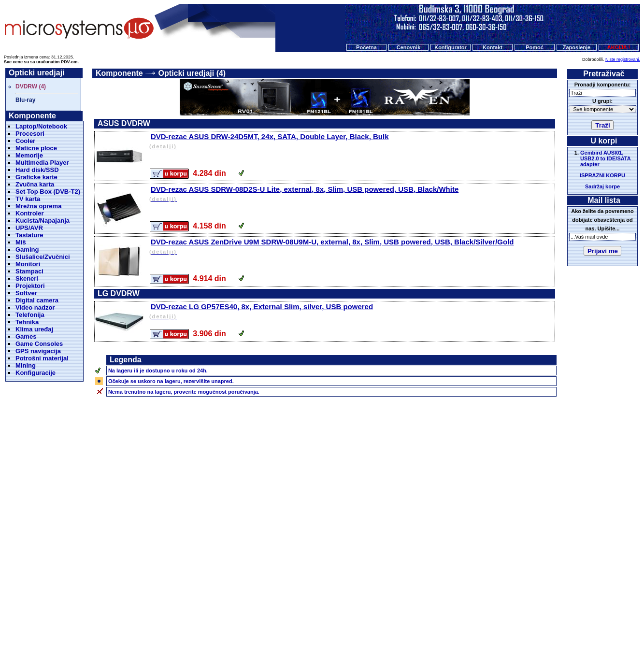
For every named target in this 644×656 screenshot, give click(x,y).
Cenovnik (409, 47)
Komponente (119, 73)
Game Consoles (39, 344)
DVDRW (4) (31, 86)
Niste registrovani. (623, 59)
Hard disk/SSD (37, 170)
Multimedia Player (42, 163)
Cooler (25, 141)
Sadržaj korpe (602, 186)
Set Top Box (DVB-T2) (48, 192)
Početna (366, 47)
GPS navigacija (38, 351)
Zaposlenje (577, 47)
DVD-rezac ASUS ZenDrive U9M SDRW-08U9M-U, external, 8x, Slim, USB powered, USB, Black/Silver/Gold (351, 247)
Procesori (30, 134)
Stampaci (29, 271)
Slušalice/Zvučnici (43, 257)
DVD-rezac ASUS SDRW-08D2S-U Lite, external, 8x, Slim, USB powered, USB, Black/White (351, 194)
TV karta (28, 199)
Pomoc (370, 607)
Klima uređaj (34, 329)
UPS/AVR (29, 228)
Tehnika (27, 322)
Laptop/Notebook (41, 126)
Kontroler (30, 213)
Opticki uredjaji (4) (192, 73)
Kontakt (493, 47)
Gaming (27, 250)
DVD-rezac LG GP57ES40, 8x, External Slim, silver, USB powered (351, 312)
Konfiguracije (36, 373)
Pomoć (535, 47)
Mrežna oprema (38, 206)
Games (26, 336)
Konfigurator (451, 47)
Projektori (30, 286)
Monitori (28, 264)
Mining (26, 365)
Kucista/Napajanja (43, 221)
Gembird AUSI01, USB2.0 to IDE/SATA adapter (605, 158)
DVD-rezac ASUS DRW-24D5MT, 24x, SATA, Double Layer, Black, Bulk (351, 142)
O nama (397, 607)
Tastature (29, 235)
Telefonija (30, 315)
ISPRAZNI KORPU (602, 175)
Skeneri (27, 278)
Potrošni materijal (42, 358)
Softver (26, 293)
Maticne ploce (36, 148)
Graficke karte (36, 177)
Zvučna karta (35, 184)
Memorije (29, 155)
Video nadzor (35, 307)
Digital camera (37, 300)
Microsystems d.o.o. (330, 625)
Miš (21, 242)
